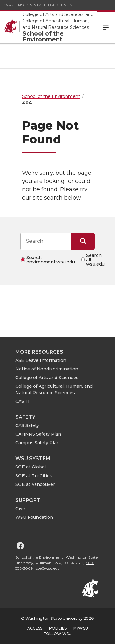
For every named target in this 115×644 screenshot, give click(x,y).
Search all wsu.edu (95, 260)
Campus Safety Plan (37, 443)
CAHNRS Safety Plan (38, 434)
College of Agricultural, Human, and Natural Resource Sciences (54, 389)
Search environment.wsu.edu (51, 260)
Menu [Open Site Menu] (106, 27)
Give (20, 509)
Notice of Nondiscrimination (47, 369)
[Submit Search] (83, 241)
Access (35, 628)
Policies (58, 628)
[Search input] (46, 241)
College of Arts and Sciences (47, 378)
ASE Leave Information (41, 360)
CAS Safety (27, 425)
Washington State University (38, 5)
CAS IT (23, 401)
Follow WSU (58, 634)
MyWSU (81, 628)
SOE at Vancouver (35, 484)
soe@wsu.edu (48, 568)
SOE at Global (31, 467)
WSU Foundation (34, 517)
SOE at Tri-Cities (34, 476)
